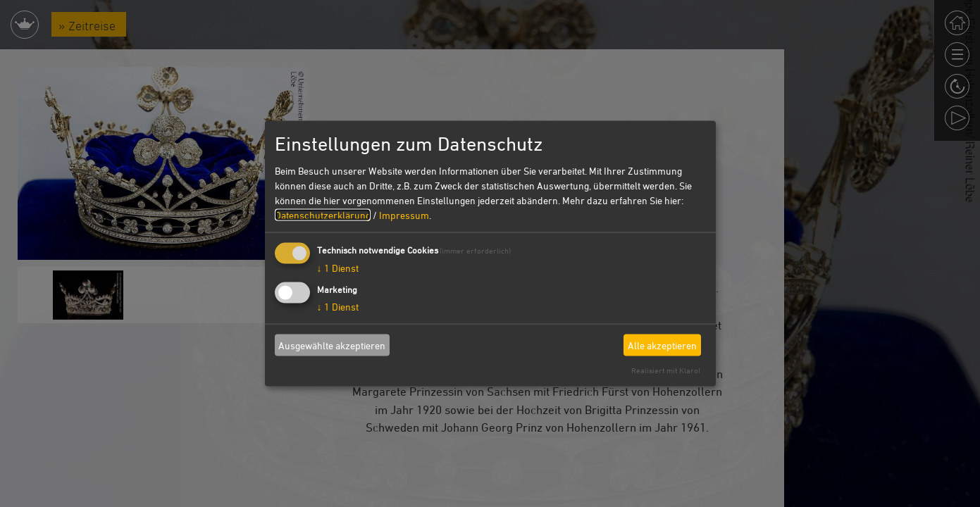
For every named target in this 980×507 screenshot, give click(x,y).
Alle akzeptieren (662, 345)
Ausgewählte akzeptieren (332, 345)
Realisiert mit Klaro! (666, 370)
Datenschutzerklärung (323, 215)
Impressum (404, 215)
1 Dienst (338, 268)
